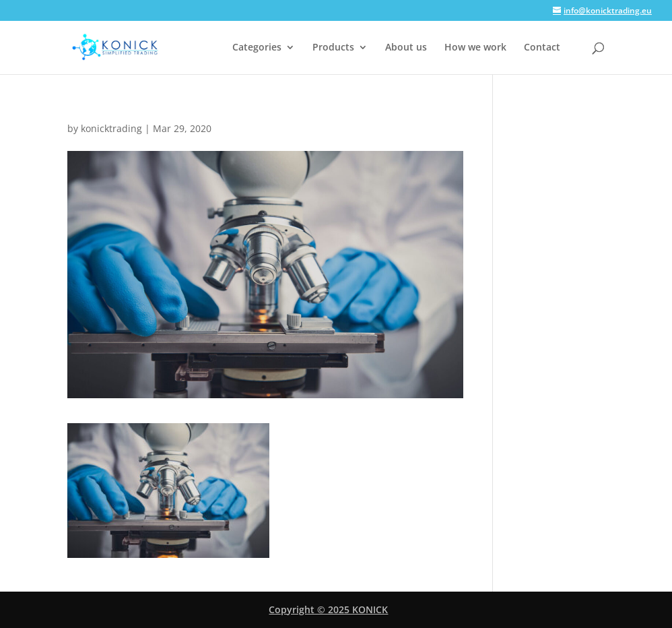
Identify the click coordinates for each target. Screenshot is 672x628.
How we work (475, 48)
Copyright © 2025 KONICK (328, 609)
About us (406, 48)
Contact (542, 48)
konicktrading (111, 128)
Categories (257, 48)
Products (333, 48)
